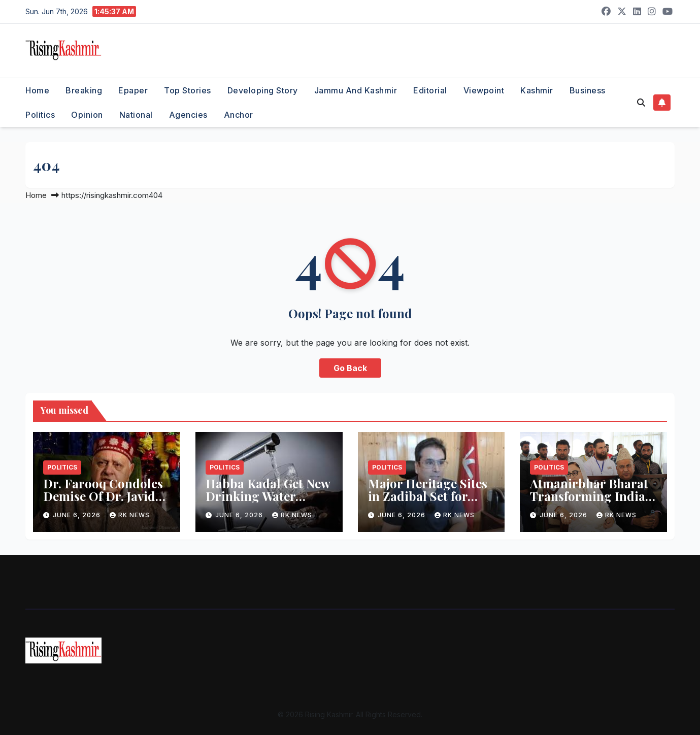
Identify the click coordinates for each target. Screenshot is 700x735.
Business (588, 90)
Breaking (84, 90)
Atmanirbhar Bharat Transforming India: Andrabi (589, 496)
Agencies (188, 115)
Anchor (239, 115)
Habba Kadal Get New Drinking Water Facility (268, 496)
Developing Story (263, 90)
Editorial (430, 90)
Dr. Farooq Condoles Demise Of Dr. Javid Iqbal (103, 496)
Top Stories (188, 90)
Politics (40, 115)
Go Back (350, 368)
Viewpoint (484, 90)
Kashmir (537, 90)
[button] (641, 103)
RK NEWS (130, 515)
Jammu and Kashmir (356, 90)
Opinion (87, 115)
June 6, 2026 (78, 515)
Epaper (133, 90)
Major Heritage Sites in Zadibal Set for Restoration (428, 496)
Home (37, 90)
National (136, 115)
